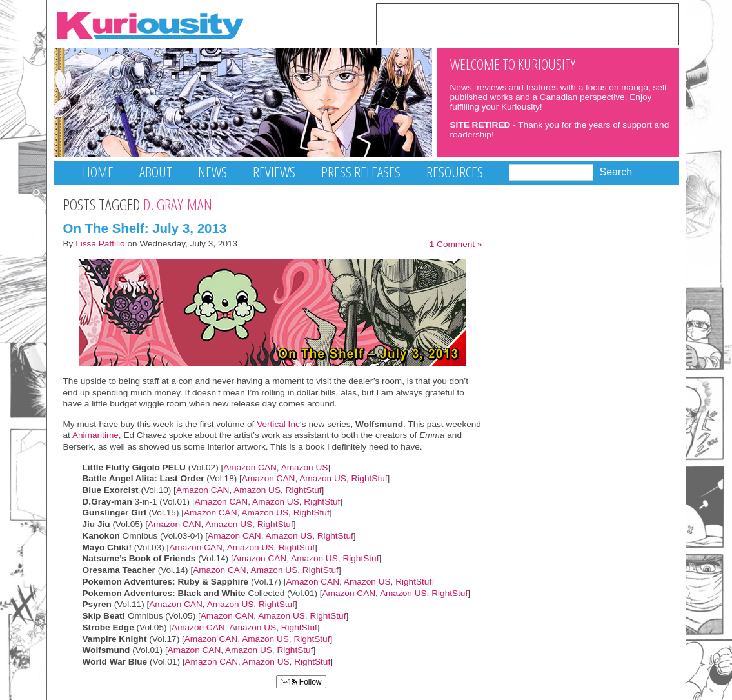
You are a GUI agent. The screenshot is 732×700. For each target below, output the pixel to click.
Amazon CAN (250, 467)
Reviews (274, 172)
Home (98, 172)
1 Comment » (456, 244)
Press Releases (361, 172)
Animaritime (94, 435)
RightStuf (369, 478)
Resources (455, 172)
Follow (301, 682)
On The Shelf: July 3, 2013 (145, 228)
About (156, 172)
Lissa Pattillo (100, 244)
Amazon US (305, 467)
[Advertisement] (528, 23)
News (213, 172)
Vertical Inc (278, 424)
